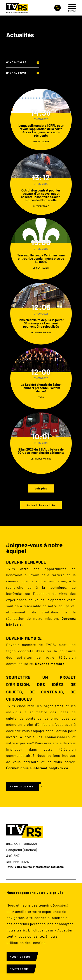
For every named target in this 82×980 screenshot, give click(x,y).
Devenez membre (50, 664)
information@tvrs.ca (50, 768)
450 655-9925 (17, 862)
